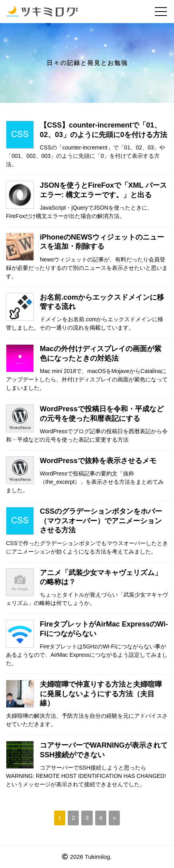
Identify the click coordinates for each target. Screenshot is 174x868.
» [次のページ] (114, 818)
